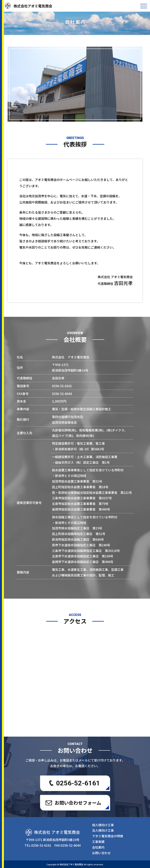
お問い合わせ (101, 853)
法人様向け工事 (103, 830)
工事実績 (98, 842)
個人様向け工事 (103, 825)
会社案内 (98, 847)
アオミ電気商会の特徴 (108, 836)
